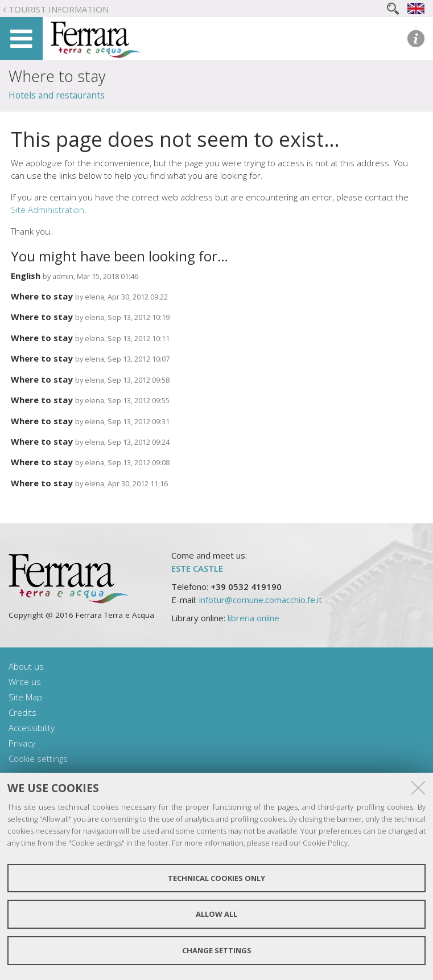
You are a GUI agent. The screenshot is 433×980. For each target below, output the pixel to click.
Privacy (22, 743)
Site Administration (48, 210)
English (26, 276)
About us (26, 666)
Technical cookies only (216, 878)
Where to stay (42, 296)
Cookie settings (38, 758)
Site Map (25, 697)
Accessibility (32, 728)
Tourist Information (59, 9)
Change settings (217, 950)
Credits (22, 712)
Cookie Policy (325, 843)
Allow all (216, 914)
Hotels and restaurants (57, 95)
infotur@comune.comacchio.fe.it (261, 600)
